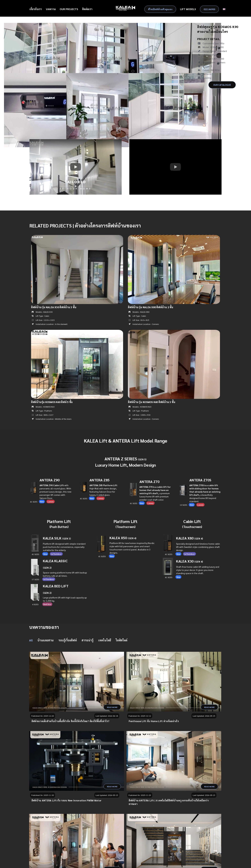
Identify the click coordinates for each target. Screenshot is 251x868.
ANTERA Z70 (149, 481)
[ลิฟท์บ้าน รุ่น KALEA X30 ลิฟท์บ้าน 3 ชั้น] (77, 237)
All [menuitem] (31, 640)
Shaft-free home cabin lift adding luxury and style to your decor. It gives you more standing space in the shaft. (198, 570)
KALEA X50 (118, 538)
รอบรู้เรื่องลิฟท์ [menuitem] (68, 640)
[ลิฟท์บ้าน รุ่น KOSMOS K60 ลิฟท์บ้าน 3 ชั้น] (174, 332)
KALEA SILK (57, 538)
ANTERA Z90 (50, 480)
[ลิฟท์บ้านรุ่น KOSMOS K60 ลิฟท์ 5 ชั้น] (77, 332)
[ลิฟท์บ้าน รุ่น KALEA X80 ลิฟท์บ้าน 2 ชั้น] (174, 237)
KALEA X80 (190, 538)
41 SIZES (169, 577)
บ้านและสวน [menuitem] (46, 640)
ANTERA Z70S (200, 480)
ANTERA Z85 (99, 480)
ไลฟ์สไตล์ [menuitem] (121, 640)
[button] (76, 167)
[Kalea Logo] (126, 7)
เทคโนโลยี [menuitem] (105, 640)
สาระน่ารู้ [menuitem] (88, 640)
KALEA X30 (190, 561)
